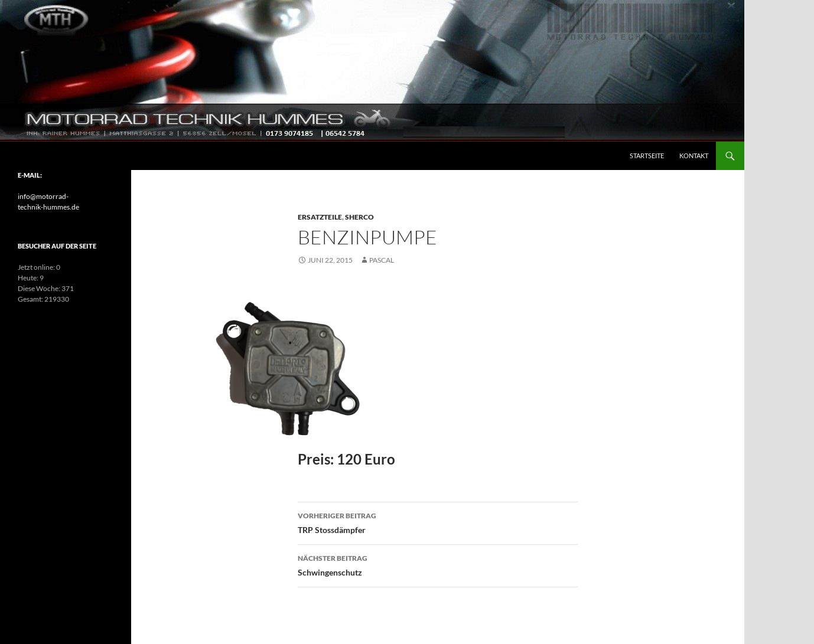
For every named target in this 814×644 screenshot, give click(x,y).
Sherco (359, 217)
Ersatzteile (320, 217)
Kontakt (694, 156)
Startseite (647, 156)
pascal (382, 260)
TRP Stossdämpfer (438, 522)
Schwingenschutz (438, 564)
